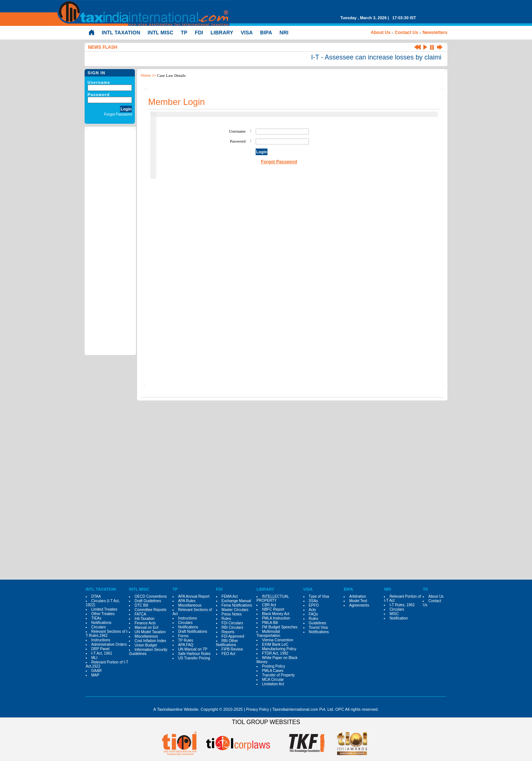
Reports (228, 632)
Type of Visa (319, 596)
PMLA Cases (273, 671)
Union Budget (146, 645)
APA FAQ (186, 645)
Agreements (359, 605)
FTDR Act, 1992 (275, 653)
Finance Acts (145, 623)
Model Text (358, 601)
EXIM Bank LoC (275, 644)
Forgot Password (118, 114)
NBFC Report (273, 609)
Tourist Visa (318, 627)
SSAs (313, 601)
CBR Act (269, 605)
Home (146, 76)
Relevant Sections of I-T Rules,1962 (107, 634)
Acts (312, 610)
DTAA (96, 596)
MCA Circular (273, 680)
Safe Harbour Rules (194, 654)
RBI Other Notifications (227, 643)
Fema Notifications (237, 605)
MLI (94, 658)
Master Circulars (235, 610)
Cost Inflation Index (150, 641)
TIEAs (96, 618)
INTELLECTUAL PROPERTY (273, 598)
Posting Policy (274, 666)
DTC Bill (141, 605)
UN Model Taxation (150, 632)
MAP (95, 675)
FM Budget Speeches (280, 627)
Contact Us (407, 33)
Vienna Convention (277, 640)
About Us (381, 33)
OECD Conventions (151, 596)
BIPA (266, 33)
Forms (183, 636)
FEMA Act (230, 596)
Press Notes (232, 614)
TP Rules (186, 640)
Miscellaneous (146, 636)
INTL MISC (161, 33)
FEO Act (229, 654)
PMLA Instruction (276, 618)
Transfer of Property (278, 675)
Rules (226, 619)
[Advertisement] (110, 241)
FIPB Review (232, 649)
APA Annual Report (194, 596)
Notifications (101, 623)
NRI (284, 33)
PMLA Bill (270, 623)
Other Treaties (103, 614)
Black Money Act (276, 614)
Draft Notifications (193, 632)
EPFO (314, 605)
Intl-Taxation (144, 619)
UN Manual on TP (193, 649)
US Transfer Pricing (194, 658)
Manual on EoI (146, 627)
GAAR (96, 671)
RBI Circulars (233, 627)
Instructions (101, 640)
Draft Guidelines (148, 601)
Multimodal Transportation (268, 634)
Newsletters (435, 33)
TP (184, 33)
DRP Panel (100, 649)
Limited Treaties (104, 609)
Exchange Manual (236, 601)
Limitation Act (273, 684)
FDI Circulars (232, 623)
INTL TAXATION (121, 33)
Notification (398, 618)
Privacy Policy (258, 709)
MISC (394, 614)
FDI (199, 33)
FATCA (140, 614)
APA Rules (187, 601)
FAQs (313, 614)
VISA (247, 33)
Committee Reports (150, 610)
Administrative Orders (109, 644)
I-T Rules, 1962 (402, 605)
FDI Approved (233, 636)
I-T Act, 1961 (102, 653)
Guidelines (318, 623)
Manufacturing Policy (279, 649)
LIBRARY (222, 33)
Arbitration (358, 596)
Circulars (98, 627)
